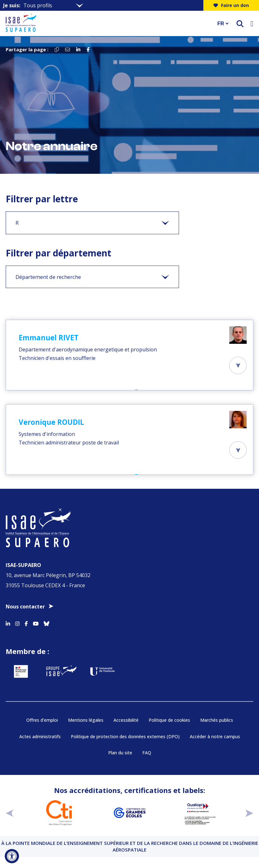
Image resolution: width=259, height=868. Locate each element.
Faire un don (231, 5)
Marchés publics (217, 720)
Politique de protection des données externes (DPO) (125, 736)
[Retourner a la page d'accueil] (107, 23)
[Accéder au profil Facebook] (26, 623)
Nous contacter (25, 607)
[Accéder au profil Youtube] (36, 623)
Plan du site (120, 753)
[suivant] (249, 813)
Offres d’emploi (42, 720)
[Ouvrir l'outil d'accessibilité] (12, 856)
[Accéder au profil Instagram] (17, 623)
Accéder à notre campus (215, 736)
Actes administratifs (40, 736)
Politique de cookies (169, 720)
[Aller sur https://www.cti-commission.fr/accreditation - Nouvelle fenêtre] (59, 813)
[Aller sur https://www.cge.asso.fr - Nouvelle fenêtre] (129, 813)
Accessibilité (126, 720)
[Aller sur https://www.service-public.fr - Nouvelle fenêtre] (21, 671)
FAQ (147, 753)
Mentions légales (86, 720)
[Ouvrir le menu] (252, 23)
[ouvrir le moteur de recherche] (240, 24)
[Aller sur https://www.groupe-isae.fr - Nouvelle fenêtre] (61, 671)
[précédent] (10, 813)
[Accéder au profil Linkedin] (8, 623)
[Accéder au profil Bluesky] (46, 623)
